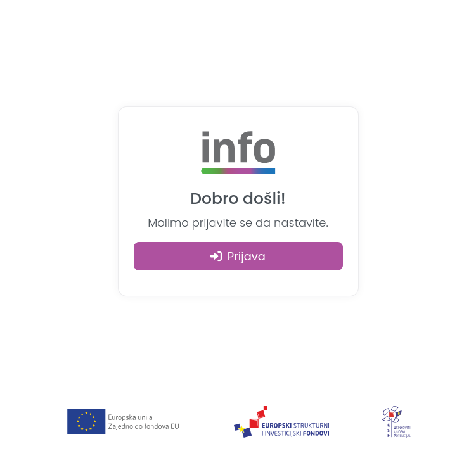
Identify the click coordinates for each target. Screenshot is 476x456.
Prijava (238, 256)
